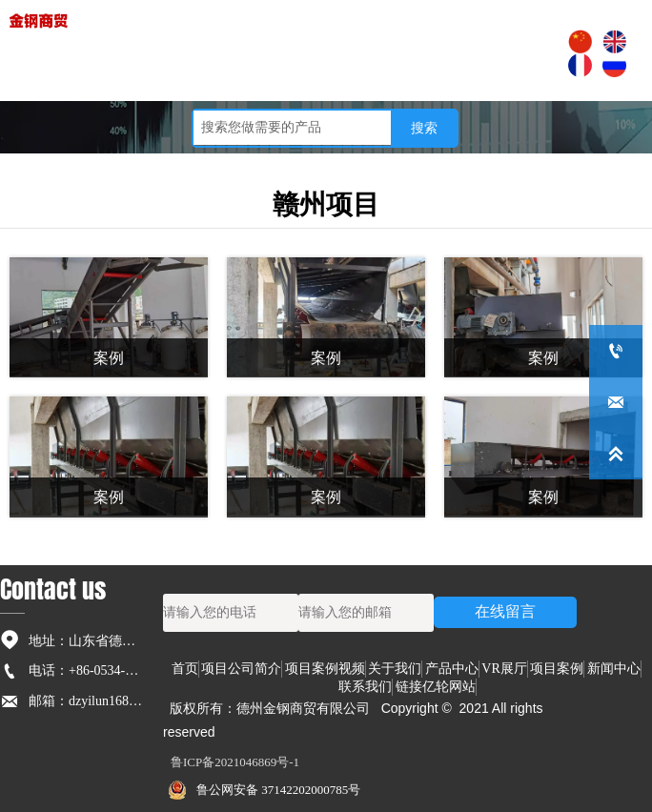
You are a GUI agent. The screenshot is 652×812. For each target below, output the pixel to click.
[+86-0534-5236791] (616, 351)
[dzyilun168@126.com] (616, 402)
